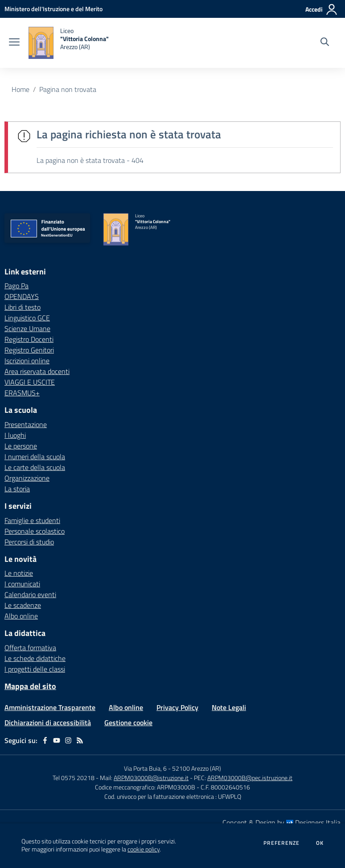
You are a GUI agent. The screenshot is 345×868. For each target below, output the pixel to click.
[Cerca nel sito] (325, 43)
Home (21, 89)
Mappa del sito (30, 686)
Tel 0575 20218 (74, 778)
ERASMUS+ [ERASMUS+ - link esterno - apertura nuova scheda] (22, 393)
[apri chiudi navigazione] (14, 43)
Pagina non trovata (68, 89)
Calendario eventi (30, 594)
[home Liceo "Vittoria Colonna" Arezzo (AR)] (69, 43)
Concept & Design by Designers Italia (281, 822)
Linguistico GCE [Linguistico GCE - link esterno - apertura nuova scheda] (27, 318)
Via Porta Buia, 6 (145, 768)
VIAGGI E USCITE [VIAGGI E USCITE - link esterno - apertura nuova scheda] (30, 382)
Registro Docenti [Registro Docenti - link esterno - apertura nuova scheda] (29, 339)
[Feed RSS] (80, 740)
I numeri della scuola (35, 457)
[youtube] (57, 740)
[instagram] (68, 740)
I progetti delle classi (35, 669)
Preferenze (281, 843)
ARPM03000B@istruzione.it (151, 778)
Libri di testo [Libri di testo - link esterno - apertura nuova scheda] (23, 307)
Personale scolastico (35, 531)
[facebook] (45, 740)
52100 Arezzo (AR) (197, 768)
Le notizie (19, 573)
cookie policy (144, 849)
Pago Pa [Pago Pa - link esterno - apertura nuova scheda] (16, 286)
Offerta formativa (30, 648)
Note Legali (229, 707)
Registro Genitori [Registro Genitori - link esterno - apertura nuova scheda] (29, 350)
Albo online (21, 616)
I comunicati (22, 584)
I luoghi (15, 435)
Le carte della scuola (35, 467)
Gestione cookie (128, 723)
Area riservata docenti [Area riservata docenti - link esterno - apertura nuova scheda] (37, 371)
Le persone (21, 446)
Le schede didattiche (35, 658)
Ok (320, 843)
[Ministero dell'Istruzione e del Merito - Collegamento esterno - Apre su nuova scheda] (53, 9)
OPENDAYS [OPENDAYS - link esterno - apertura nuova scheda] (22, 296)
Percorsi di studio (29, 542)
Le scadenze (23, 605)
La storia (17, 489)
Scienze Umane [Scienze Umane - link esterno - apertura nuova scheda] (27, 328)
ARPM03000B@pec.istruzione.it (250, 778)
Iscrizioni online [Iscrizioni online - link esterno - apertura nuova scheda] (27, 361)
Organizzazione (27, 478)
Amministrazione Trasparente (50, 707)
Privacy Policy (177, 707)
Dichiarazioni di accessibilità (48, 723)
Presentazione (26, 424)
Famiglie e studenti (32, 520)
